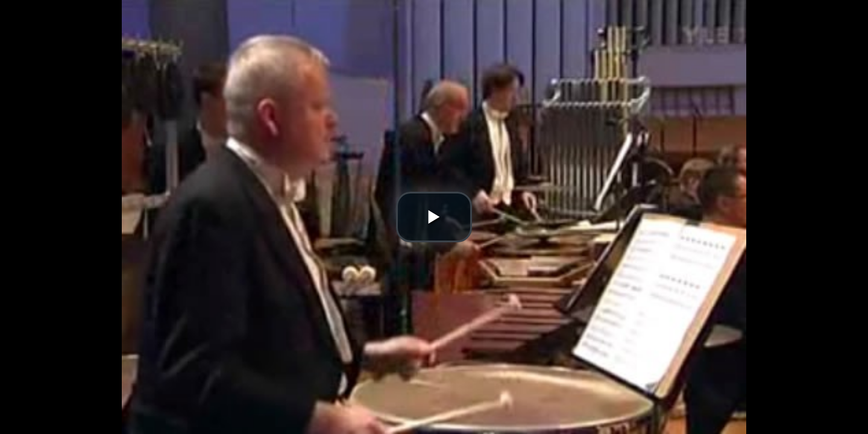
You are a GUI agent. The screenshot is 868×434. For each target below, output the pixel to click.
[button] (434, 217)
